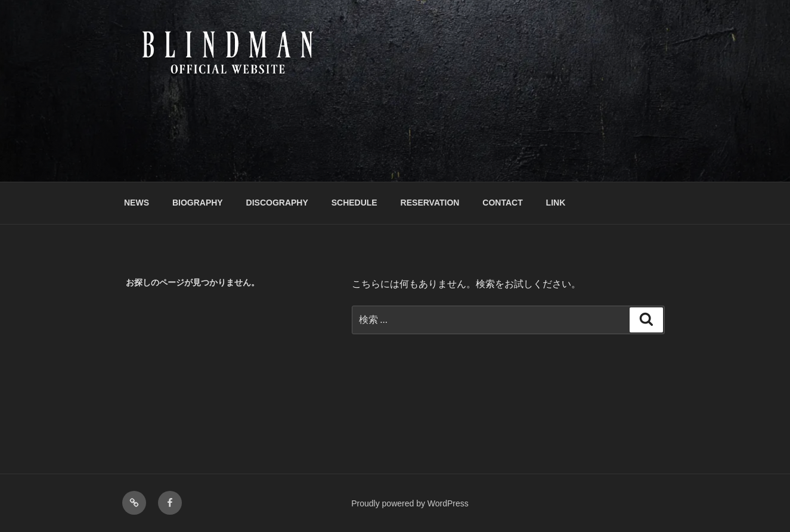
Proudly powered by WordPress (410, 503)
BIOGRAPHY (198, 203)
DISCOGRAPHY (277, 203)
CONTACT (502, 203)
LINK (556, 203)
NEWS (137, 203)
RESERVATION (430, 203)
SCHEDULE (354, 203)
